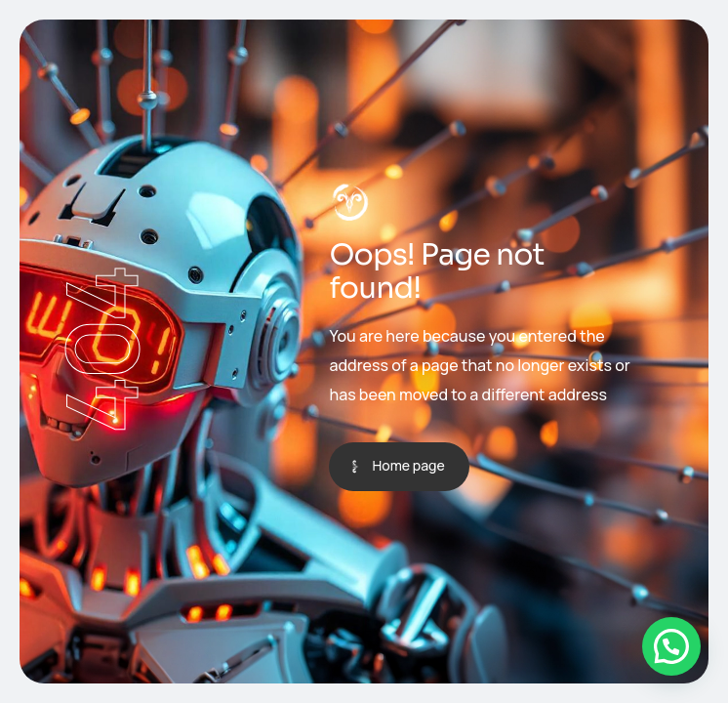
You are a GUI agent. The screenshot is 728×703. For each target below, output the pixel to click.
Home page (408, 465)
